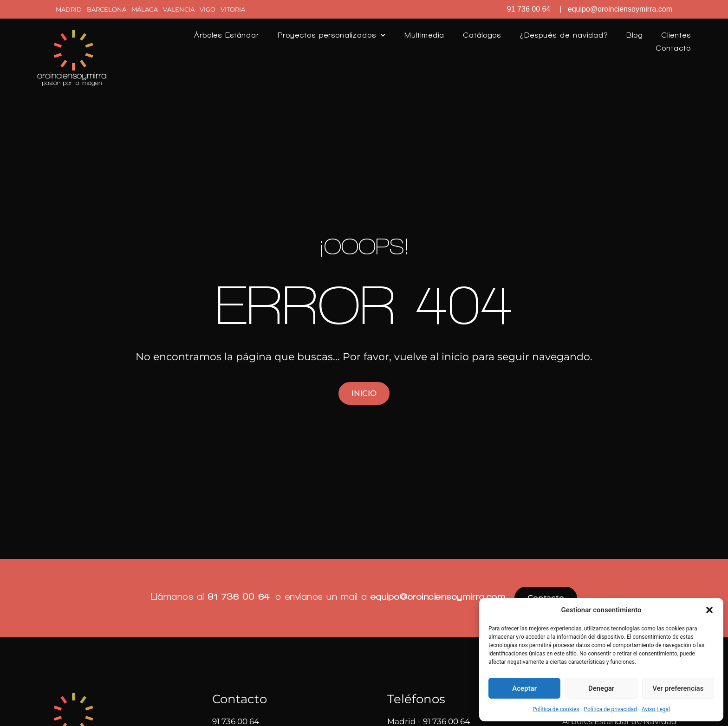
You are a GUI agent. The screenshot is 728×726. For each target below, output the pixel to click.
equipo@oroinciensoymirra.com (438, 597)
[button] (709, 610)
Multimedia (424, 35)
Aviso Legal (656, 709)
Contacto (673, 48)
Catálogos (482, 35)
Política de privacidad (611, 709)
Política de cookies (556, 709)
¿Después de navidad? (564, 35)
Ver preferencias (678, 688)
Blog (634, 35)
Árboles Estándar (227, 35)
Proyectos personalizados (332, 35)
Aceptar (524, 688)
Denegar (601, 688)
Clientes (676, 35)
